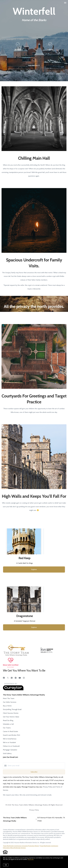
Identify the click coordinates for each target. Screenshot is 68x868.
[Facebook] (4, 678)
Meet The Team (9, 698)
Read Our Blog (8, 720)
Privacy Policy (34, 810)
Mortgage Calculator (10, 750)
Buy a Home (7, 706)
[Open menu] (65, 3)
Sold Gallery (7, 753)
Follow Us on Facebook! (11, 746)
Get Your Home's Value (11, 717)
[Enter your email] (36, 766)
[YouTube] (20, 678)
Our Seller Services (10, 702)
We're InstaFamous (10, 739)
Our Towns (7, 728)
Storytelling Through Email (12, 709)
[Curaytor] (13, 690)
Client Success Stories (11, 713)
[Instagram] (24, 678)
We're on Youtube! (9, 742)
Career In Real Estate (10, 731)
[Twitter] (8, 678)
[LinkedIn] (12, 678)
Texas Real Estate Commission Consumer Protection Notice (21, 846)
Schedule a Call (8, 724)
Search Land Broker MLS (12, 735)
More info (31, 859)
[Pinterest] (16, 678)
